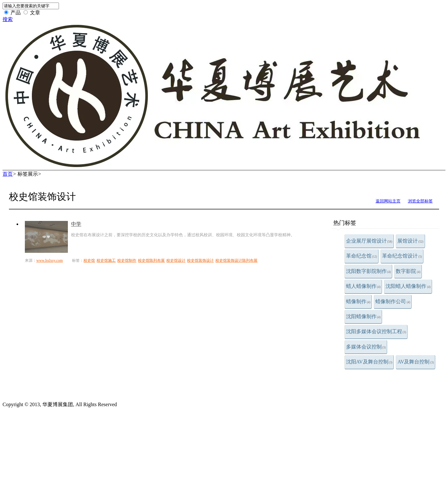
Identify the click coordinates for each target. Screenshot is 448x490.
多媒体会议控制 (366, 347)
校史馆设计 (176, 260)
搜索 (8, 19)
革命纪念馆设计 (402, 256)
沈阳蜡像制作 (363, 316)
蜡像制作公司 (393, 301)
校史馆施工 (106, 260)
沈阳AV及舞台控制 (369, 362)
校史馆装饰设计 (200, 260)
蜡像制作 (358, 301)
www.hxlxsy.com (50, 260)
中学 (76, 224)
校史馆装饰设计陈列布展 (236, 260)
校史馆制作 (127, 260)
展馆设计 (410, 241)
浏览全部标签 (420, 201)
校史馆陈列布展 (151, 260)
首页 (8, 174)
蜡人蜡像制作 (363, 286)
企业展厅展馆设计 (369, 241)
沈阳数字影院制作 (369, 271)
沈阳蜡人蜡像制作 (408, 286)
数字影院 (408, 271)
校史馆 (89, 260)
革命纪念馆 (362, 256)
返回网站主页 (388, 201)
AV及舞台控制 (415, 362)
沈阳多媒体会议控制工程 (376, 331)
